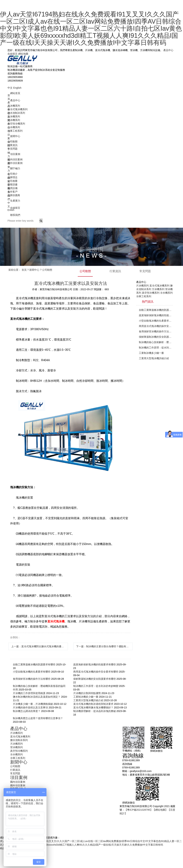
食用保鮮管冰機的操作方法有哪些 (32, 679)
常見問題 (13, 149)
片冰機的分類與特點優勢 (87, 693)
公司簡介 (13, 174)
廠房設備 (13, 188)
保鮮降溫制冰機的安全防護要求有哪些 (95, 679)
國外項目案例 (15, 163)
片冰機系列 (14, 106)
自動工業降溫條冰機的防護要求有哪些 (34, 664)
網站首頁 (15, 93)
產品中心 (168, 50)
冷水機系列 (14, 127)
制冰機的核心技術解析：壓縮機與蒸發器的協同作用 (156, 342)
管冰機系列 (14, 120)
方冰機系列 (14, 116)
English (17, 88)
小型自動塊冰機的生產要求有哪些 (32, 672)
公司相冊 (13, 181)
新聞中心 (15, 136)
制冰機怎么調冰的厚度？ (27, 711)
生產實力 (15, 201)
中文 (10, 88)
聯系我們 (15, 215)
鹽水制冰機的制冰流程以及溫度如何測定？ (37, 697)
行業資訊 (13, 145)
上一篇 (40, 646)
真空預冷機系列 (16, 124)
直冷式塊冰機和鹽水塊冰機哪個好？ (93, 707)
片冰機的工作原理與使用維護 (29, 693)
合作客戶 (13, 192)
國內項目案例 (15, 159)
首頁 (24, 270)
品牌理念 (13, 177)
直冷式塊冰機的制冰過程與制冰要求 (93, 704)
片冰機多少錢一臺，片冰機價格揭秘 (33, 704)
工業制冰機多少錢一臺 (86, 697)
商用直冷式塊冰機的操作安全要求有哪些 (96, 672)
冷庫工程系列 (15, 131)
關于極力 (15, 168)
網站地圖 (23, 54)
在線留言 (13, 54)
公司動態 (13, 142)
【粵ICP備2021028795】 (139, 810)
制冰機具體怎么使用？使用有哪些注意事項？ (38, 718)
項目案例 (15, 154)
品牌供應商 (14, 195)
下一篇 (104, 646)
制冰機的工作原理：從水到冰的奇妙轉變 (96, 686)
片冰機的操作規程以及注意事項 (30, 707)
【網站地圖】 (160, 810)
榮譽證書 (13, 185)
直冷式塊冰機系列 (18, 109)
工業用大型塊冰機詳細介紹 (88, 700)
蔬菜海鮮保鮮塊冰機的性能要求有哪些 (95, 664)
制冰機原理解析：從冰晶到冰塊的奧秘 (95, 711)
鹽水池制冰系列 (16, 113)
